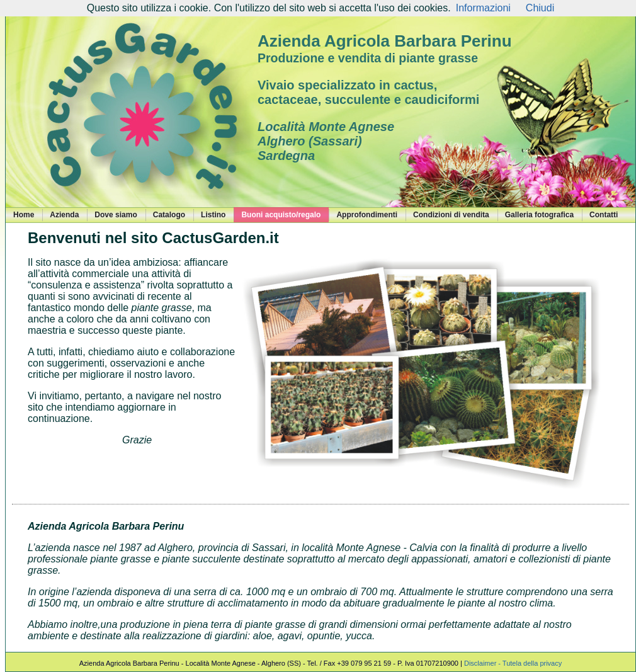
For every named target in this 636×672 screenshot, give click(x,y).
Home (24, 215)
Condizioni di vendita (451, 215)
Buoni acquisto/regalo (281, 215)
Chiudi (540, 8)
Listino (213, 215)
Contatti (604, 215)
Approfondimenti (367, 215)
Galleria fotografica (539, 215)
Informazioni (483, 8)
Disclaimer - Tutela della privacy (513, 663)
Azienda (64, 215)
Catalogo (169, 215)
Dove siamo (116, 215)
